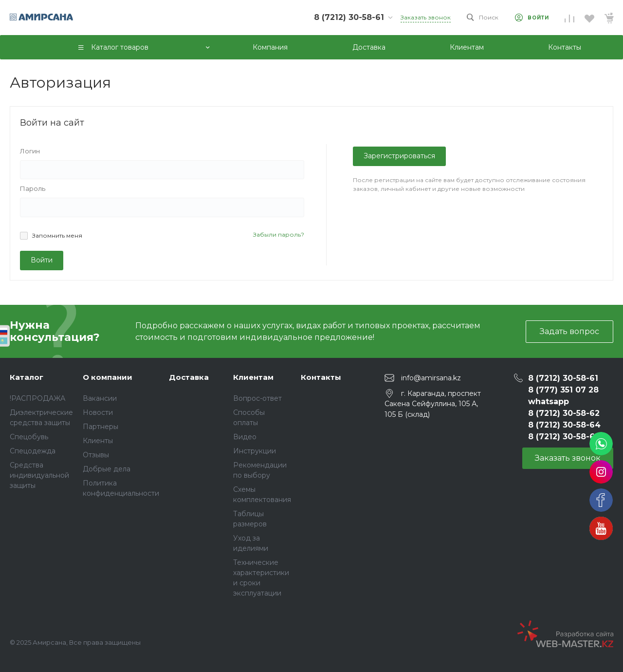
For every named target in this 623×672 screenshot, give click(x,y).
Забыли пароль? (279, 234)
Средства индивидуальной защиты (39, 475)
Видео (245, 437)
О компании (108, 377)
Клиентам (253, 377)
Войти (42, 260)
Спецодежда (33, 451)
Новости (98, 412)
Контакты (321, 377)
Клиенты (98, 441)
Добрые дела (107, 469)
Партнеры (101, 427)
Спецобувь (29, 437)
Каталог (27, 377)
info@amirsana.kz (431, 378)
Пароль (33, 188)
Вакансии (100, 398)
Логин (30, 151)
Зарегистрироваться (399, 156)
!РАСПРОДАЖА (37, 398)
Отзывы (96, 455)
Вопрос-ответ (257, 398)
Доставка (189, 377)
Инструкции (255, 451)
